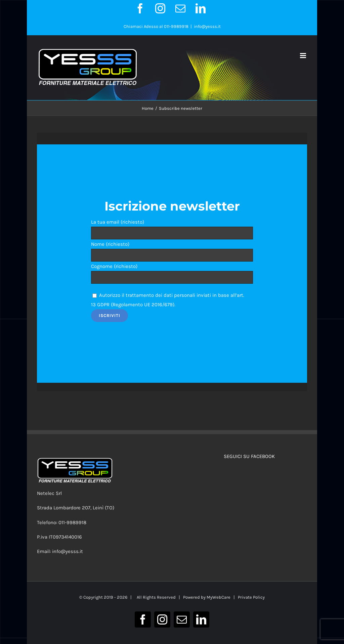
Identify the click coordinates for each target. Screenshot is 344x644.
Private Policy (251, 597)
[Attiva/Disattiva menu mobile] (304, 56)
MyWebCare (219, 597)
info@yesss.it (207, 26)
